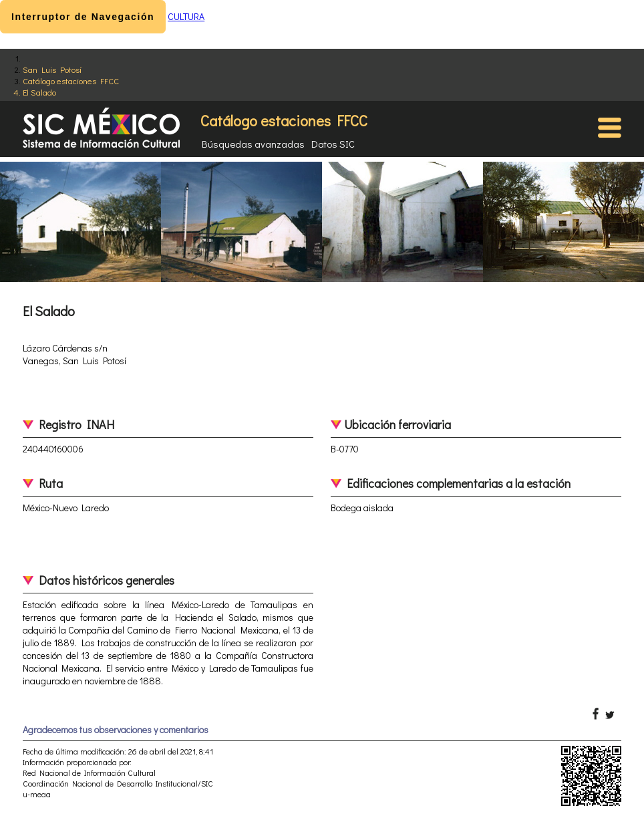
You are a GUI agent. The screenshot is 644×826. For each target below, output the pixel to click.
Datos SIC (333, 144)
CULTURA (186, 16)
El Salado (39, 92)
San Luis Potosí (52, 69)
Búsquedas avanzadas (253, 144)
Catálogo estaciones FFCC (71, 81)
